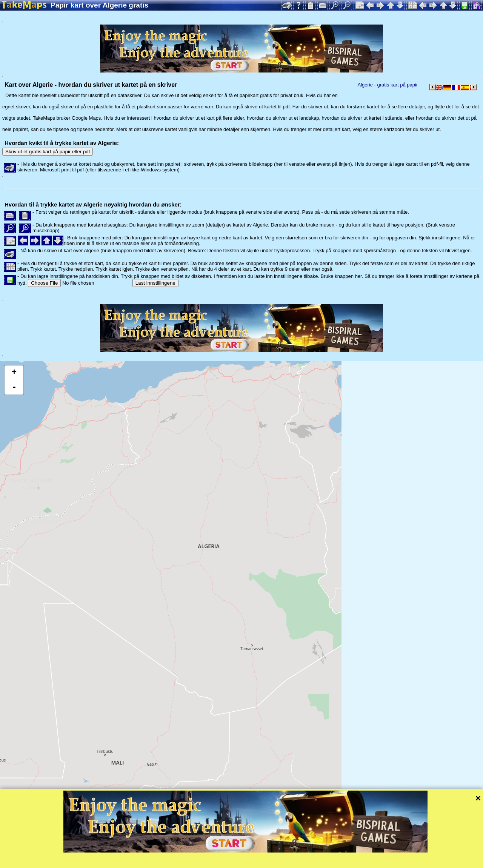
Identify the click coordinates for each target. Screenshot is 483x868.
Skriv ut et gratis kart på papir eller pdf (48, 152)
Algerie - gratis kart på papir (388, 85)
